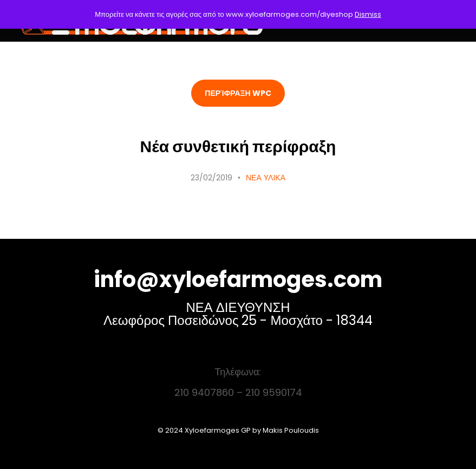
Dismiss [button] (368, 14)
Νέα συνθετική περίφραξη (238, 147)
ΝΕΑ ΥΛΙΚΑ (266, 178)
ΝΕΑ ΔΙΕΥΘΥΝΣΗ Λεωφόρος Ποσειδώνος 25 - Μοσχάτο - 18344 (238, 314)
